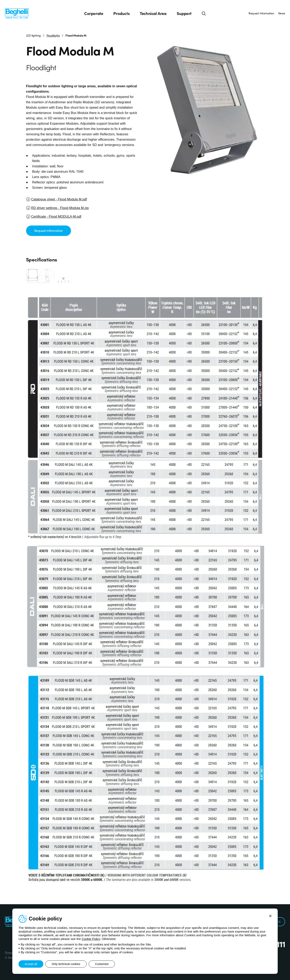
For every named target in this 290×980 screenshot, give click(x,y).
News (282, 13)
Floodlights (53, 35)
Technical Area (153, 13)
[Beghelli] (17, 13)
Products (121, 13)
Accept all (31, 964)
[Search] (204, 13)
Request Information (261, 13)
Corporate (94, 13)
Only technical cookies (66, 964)
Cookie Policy (91, 939)
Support (184, 13)
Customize (102, 964)
